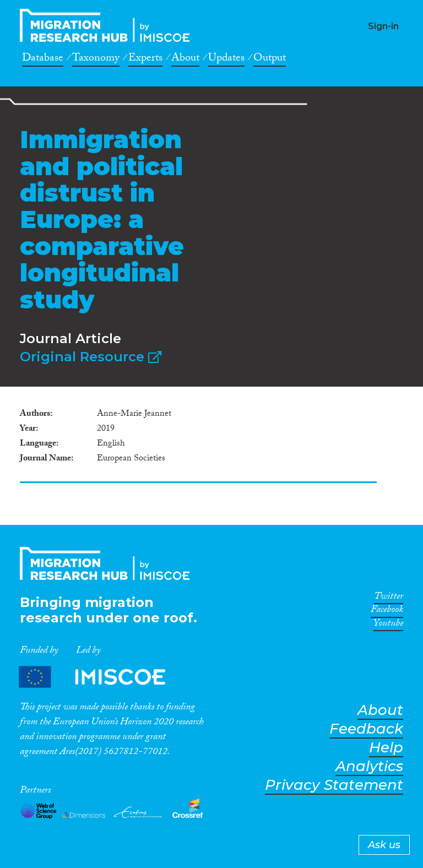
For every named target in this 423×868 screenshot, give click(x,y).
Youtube (388, 625)
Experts (145, 59)
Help (386, 748)
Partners (101, 677)
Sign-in (383, 26)
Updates (226, 59)
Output (270, 59)
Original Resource (91, 357)
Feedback (366, 729)
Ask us (384, 845)
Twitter (389, 598)
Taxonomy (96, 59)
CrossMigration (108, 25)
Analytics (369, 766)
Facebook (387, 611)
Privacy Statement (334, 785)
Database (43, 59)
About (185, 59)
